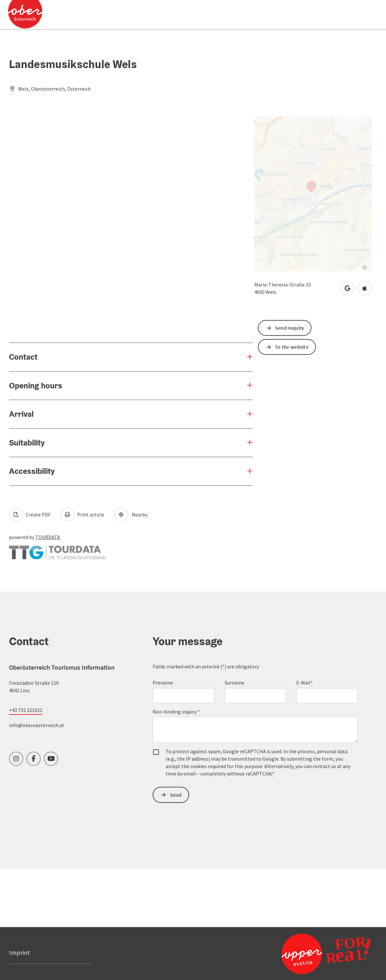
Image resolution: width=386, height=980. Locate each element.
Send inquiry (290, 328)
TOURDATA (48, 537)
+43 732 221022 (26, 710)
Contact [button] (23, 357)
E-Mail (305, 683)
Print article (82, 515)
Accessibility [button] (32, 471)
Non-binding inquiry (176, 712)
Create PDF (30, 515)
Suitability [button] (27, 443)
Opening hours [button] (36, 385)
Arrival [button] (21, 414)
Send (176, 795)
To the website (292, 347)
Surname (234, 683)
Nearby (131, 515)
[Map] (313, 194)
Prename (163, 683)
